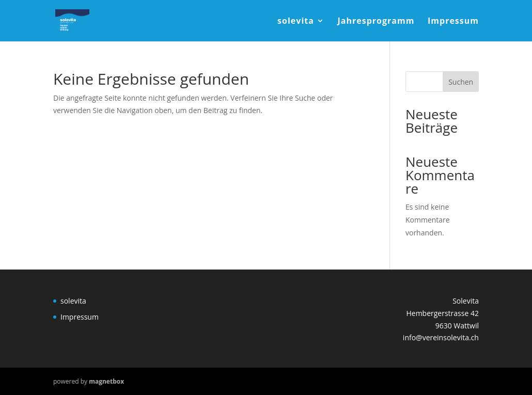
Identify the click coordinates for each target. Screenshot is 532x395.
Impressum (453, 22)
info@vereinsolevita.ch (441, 337)
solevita (296, 22)
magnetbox (106, 381)
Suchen (461, 82)
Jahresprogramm (376, 22)
